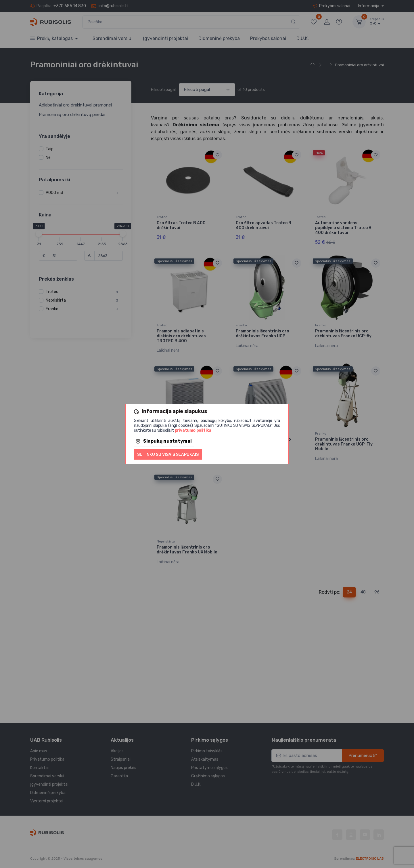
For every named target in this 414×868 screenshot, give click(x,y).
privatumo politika (193, 430)
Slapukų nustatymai (164, 441)
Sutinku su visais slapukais (168, 455)
